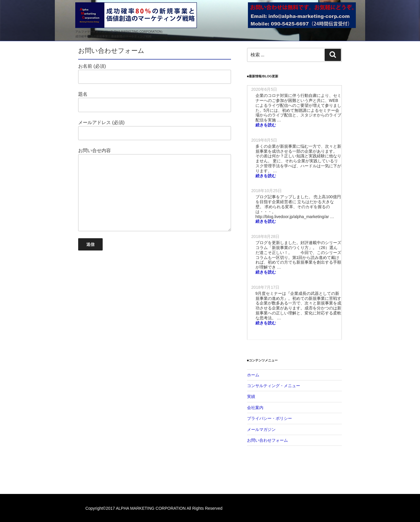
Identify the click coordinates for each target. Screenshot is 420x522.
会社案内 (255, 408)
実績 (251, 396)
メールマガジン (261, 429)
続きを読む (266, 125)
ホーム (253, 375)
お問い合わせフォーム (267, 440)
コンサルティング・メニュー (274, 386)
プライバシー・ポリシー (269, 418)
